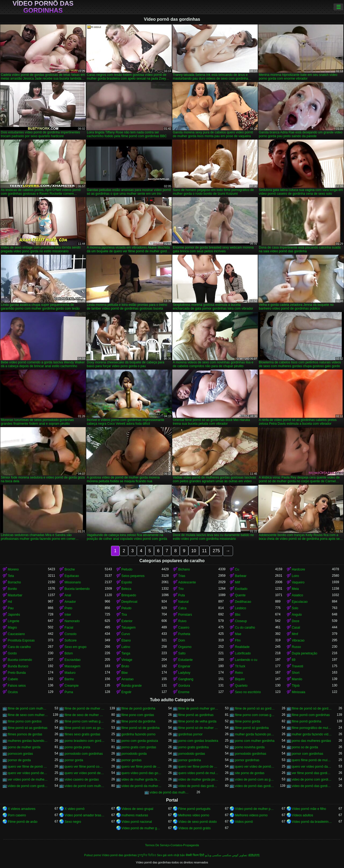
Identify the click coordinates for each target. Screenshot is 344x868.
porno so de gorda (305, 747)
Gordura (184, 686)
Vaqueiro (298, 582)
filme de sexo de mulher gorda (85, 715)
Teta (11, 576)
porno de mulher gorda (24, 747)
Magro (12, 628)
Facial (69, 628)
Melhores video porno (194, 815)
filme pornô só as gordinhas (28, 728)
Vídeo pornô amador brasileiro (85, 815)
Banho (69, 679)
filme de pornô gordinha (138, 708)
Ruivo (182, 621)
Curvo (126, 634)
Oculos (13, 692)
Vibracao (298, 640)
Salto (182, 653)
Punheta (184, 634)
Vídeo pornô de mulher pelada (255, 809)
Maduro (70, 673)
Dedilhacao (243, 602)
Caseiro (184, 628)
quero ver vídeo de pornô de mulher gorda (255, 767)
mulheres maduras (135, 815)
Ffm (238, 640)
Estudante (185, 660)
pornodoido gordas (192, 754)
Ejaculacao (300, 602)
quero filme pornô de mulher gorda (312, 760)
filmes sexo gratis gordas (82, 734)
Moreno (13, 569)
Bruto (125, 666)
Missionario (73, 582)
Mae (238, 634)
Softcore (71, 640)
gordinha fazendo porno (139, 734)
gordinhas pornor (190, 734)
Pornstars (185, 615)
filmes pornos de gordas (25, 734)
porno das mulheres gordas (311, 741)
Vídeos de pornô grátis (194, 828)
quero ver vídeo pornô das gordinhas (312, 767)
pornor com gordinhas (308, 754)
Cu (237, 569)
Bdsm (69, 653)
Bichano (184, 569)
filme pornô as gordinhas (196, 715)
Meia (295, 589)
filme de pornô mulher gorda (198, 708)
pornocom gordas (20, 754)
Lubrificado (243, 653)
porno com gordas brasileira (198, 741)
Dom (182, 640)
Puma (69, 692)
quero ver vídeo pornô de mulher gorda (85, 773)
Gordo (12, 653)
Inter (68, 615)
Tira (124, 615)
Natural (183, 602)
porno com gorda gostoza (140, 741)
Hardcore (298, 569)
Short (296, 673)
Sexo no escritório (248, 692)
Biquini (240, 679)
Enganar (184, 666)
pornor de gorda (19, 760)
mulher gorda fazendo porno (255, 734)
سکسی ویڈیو (213, 855)
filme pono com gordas (138, 715)
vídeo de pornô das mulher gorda (170, 792)
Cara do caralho (19, 647)
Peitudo (127, 569)
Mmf (295, 634)
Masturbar (15, 595)
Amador (70, 602)
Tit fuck (240, 666)
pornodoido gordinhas (250, 754)
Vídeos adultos (302, 815)
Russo (296, 647)
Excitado (241, 589)
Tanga (126, 653)
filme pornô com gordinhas (311, 715)
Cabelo (13, 679)
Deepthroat (129, 602)
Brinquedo (129, 595)
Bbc (238, 615)
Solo (295, 608)
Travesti (298, 666)
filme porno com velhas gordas (85, 721)
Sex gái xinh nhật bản (171, 855)
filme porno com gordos (25, 721)
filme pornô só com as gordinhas (85, 728)
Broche (70, 569)
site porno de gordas (250, 773)
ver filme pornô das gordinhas (312, 773)
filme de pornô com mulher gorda (28, 708)
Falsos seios (17, 686)
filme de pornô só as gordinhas (255, 708)
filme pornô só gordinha (252, 728)
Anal (68, 595)
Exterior (127, 621)
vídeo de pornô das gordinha (198, 786)
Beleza (126, 589)
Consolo (70, 634)
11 (205, 551)
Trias (182, 576)
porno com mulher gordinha (255, 741)
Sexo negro (73, 822)
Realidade (242, 647)
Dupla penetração (305, 653)
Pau (11, 608)
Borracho (14, 582)
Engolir (126, 692)
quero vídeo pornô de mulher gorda (198, 773)
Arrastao (128, 679)
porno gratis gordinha (193, 747)
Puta (182, 595)
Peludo (126, 608)
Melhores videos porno (251, 815)
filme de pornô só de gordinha (312, 708)
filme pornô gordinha (307, 721)
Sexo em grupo (75, 647)
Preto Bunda (17, 673)
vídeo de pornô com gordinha (28, 786)
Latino (126, 647)
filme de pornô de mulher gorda (85, 708)
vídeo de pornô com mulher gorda (85, 786)
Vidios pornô (244, 822)
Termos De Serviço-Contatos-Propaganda (172, 845)
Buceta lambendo (77, 589)
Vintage (127, 660)
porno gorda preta (77, 747)
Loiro (295, 576)
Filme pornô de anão (23, 822)
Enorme (184, 692)
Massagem (72, 666)
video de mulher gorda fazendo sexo (141, 780)
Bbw (125, 673)
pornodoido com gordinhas (84, 754)
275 (216, 551)
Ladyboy (184, 673)
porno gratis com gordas (139, 747)
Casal (296, 628)
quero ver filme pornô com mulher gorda (85, 767)
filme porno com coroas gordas (255, 715)
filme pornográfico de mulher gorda (312, 728)
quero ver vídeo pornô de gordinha (28, 773)
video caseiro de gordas (82, 780)
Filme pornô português (194, 809)
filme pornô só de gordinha (141, 728)
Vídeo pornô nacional (137, 822)
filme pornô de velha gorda (197, 721)
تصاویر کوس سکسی (235, 855)
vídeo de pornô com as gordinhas (255, 780)
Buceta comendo (20, 660)
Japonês (14, 615)
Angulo (297, 615)
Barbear (241, 576)
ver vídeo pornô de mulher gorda (28, 780)
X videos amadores (22, 809)
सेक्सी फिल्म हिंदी (195, 855)
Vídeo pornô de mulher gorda (141, 828)
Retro (239, 673)
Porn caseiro (17, 815)
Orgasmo (185, 647)
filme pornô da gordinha (138, 721)
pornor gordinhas (247, 760)
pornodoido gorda (134, 754)
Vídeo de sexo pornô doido (197, 822)
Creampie (71, 686)
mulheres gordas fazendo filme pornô (28, 741)
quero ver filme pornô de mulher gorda (198, 767)
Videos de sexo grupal (137, 809)
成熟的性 (254, 855)
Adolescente (187, 582)
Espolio (127, 582)
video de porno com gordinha (312, 780)
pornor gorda (74, 760)
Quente (240, 595)
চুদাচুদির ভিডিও (147, 855)
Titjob (296, 686)
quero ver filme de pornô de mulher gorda (28, 767)
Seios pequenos (133, 576)
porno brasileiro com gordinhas (85, 741)
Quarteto (241, 686)
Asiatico (298, 595)
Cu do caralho (245, 628)
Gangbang (186, 679)
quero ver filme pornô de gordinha (141, 767)
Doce (296, 621)
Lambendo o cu (246, 660)
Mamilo (297, 679)
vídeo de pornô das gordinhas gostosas (312, 786)
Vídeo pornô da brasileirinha (312, 822)
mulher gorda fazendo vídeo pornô (312, 734)
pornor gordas (132, 760)
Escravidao (72, 660)
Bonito (12, 589)
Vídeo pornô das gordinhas (43, 7)
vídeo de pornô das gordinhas (255, 786)
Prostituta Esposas (21, 640)
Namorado (72, 621)
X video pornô (74, 809)
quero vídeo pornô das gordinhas (141, 773)
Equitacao (72, 576)
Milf (237, 582)
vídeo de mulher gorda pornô (198, 780)
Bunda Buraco (18, 666)
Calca (182, 608)
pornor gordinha (190, 760)
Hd (10, 602)
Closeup (241, 621)
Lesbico (240, 608)
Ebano (126, 640)
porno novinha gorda (250, 747)
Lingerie (14, 621)
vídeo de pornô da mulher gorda (141, 786)
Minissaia (299, 692)
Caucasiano (16, 634)
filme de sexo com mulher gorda (28, 715)
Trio (181, 589)
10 (194, 551)
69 (294, 660)
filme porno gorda (247, 721)
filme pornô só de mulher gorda (198, 728)
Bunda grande (132, 686)
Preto (68, 608)
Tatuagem (129, 628)
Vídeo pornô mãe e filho (309, 809)
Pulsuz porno (93, 855)
